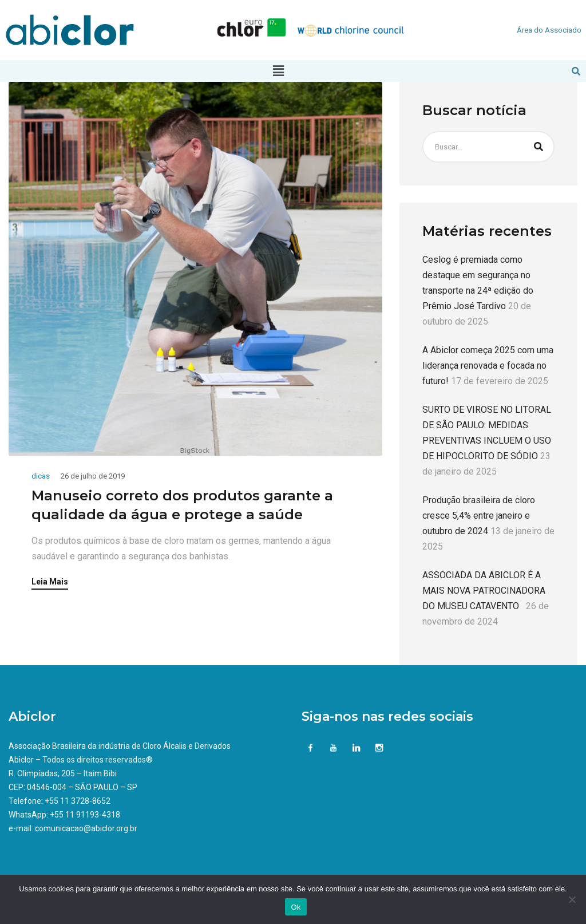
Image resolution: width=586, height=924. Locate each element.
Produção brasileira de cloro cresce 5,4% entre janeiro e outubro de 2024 (479, 516)
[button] (278, 71)
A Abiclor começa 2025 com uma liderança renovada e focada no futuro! (488, 366)
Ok (296, 907)
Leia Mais (50, 582)
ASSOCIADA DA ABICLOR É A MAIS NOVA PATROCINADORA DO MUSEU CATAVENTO (484, 591)
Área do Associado (549, 30)
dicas (41, 476)
